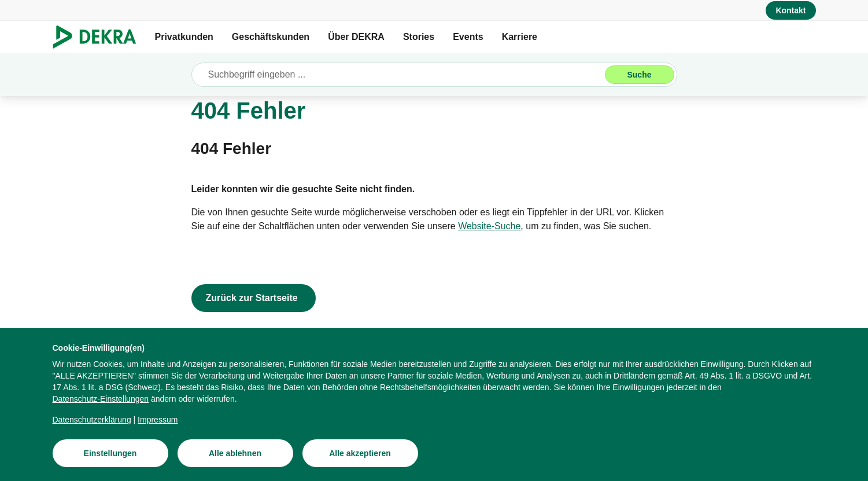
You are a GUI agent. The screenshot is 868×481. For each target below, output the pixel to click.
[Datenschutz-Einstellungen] (101, 399)
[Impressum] (158, 420)
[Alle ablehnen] (235, 453)
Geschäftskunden (271, 37)
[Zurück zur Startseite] (254, 298)
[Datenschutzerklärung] (92, 420)
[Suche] (640, 75)
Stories (419, 37)
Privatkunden (184, 37)
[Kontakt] (791, 10)
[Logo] (99, 37)
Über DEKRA (356, 37)
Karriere (520, 37)
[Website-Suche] (489, 226)
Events (468, 37)
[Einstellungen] (110, 453)
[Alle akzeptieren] (360, 453)
